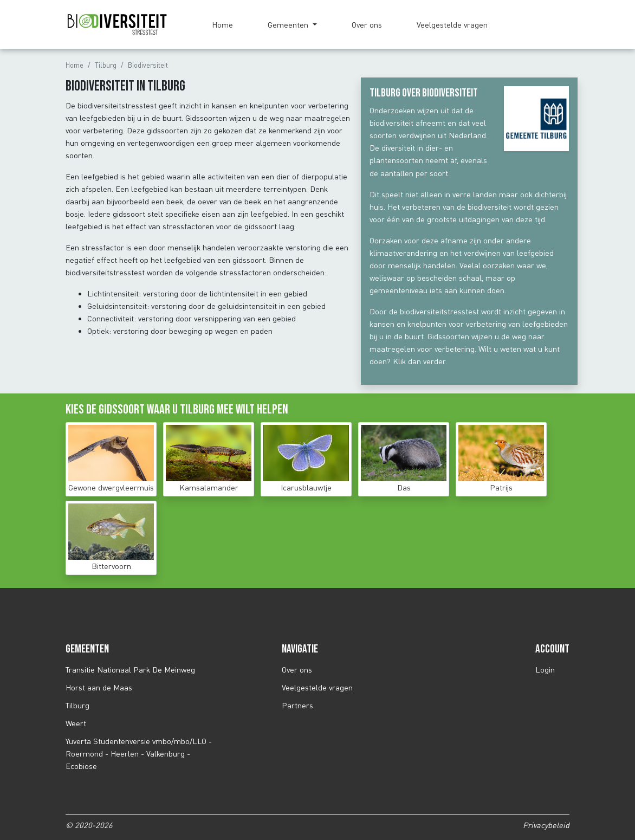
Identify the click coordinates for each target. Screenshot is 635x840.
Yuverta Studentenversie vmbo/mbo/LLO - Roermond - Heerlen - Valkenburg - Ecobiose (139, 754)
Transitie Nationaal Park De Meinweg (130, 670)
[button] (292, 25)
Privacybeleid (546, 825)
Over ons (367, 25)
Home (222, 25)
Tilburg (106, 65)
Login (545, 670)
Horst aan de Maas (99, 687)
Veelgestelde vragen (452, 25)
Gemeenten (289, 25)
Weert (76, 723)
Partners (297, 705)
